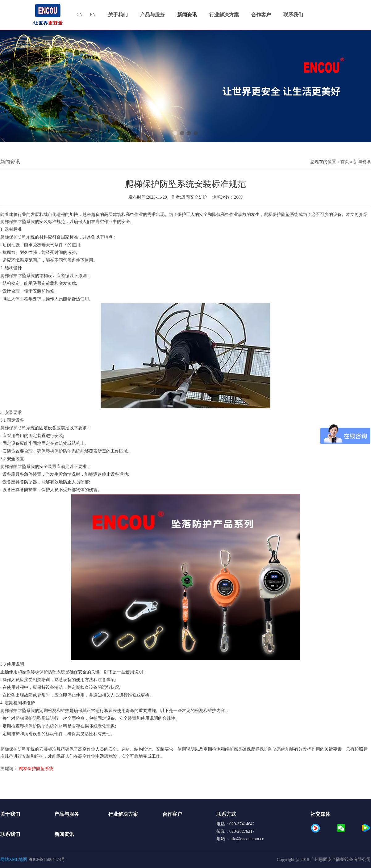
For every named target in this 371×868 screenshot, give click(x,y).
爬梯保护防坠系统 (281, 215)
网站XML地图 (14, 860)
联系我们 (10, 834)
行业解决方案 (123, 814)
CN (80, 15)
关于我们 (10, 814)
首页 (345, 162)
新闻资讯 (362, 162)
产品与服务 (67, 814)
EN (93, 15)
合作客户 (172, 814)
